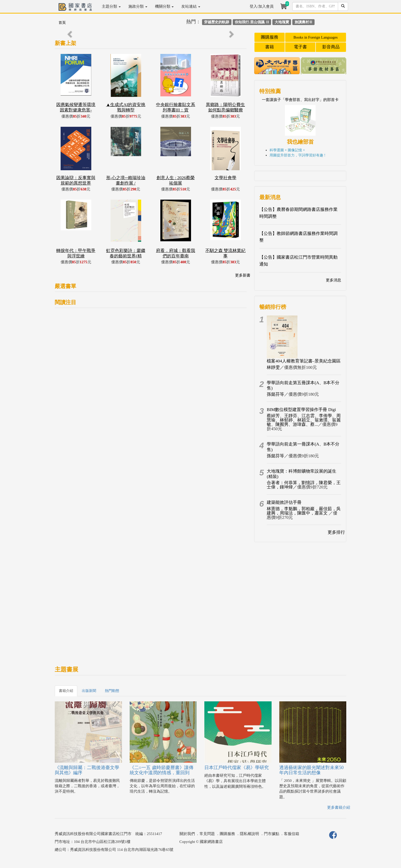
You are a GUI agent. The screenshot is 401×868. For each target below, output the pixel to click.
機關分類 (164, 6)
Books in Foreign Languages (316, 37)
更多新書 (243, 275)
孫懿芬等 (275, 394)
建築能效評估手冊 (284, 502)
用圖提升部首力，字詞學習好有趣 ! (297, 155)
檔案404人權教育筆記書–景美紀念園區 (304, 361)
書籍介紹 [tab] (66, 691)
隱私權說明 (249, 834)
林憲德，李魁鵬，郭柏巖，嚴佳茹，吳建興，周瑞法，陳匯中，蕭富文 (304, 511)
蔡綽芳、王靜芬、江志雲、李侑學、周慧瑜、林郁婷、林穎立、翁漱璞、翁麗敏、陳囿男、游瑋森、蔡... (304, 420)
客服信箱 (292, 834)
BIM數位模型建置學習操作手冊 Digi (301, 410)
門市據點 (272, 834)
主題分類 (111, 6)
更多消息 (333, 280)
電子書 (300, 47)
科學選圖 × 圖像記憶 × (287, 150)
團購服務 (270, 37)
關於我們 (187, 834)
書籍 (270, 47)
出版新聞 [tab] (89, 691)
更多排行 (336, 532)
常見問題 (207, 834)
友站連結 (191, 6)
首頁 (62, 23)
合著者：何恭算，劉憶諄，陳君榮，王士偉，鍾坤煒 (304, 485)
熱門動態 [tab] (112, 691)
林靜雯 (273, 367)
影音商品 (331, 47)
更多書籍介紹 (339, 807)
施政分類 (138, 6)
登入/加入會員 (262, 6)
